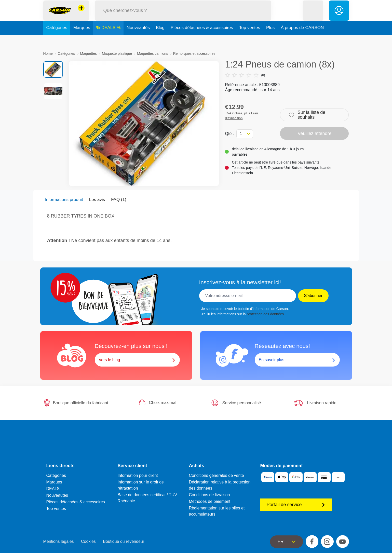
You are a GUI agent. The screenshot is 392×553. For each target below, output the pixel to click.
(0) (245, 75)
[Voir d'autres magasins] (81, 14)
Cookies (88, 541)
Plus (270, 39)
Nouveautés (138, 39)
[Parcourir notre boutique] (183, 16)
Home (48, 53)
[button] (313, 16)
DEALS (109, 39)
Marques (82, 39)
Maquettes (89, 53)
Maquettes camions (152, 53)
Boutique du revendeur (124, 541)
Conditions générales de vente (217, 475)
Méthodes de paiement (210, 501)
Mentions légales (59, 541)
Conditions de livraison (209, 495)
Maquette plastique (117, 53)
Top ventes (250, 39)
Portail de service (296, 505)
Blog (160, 39)
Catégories (57, 39)
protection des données (265, 314)
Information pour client (138, 475)
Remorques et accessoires (194, 53)
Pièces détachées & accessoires (202, 39)
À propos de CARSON (302, 39)
